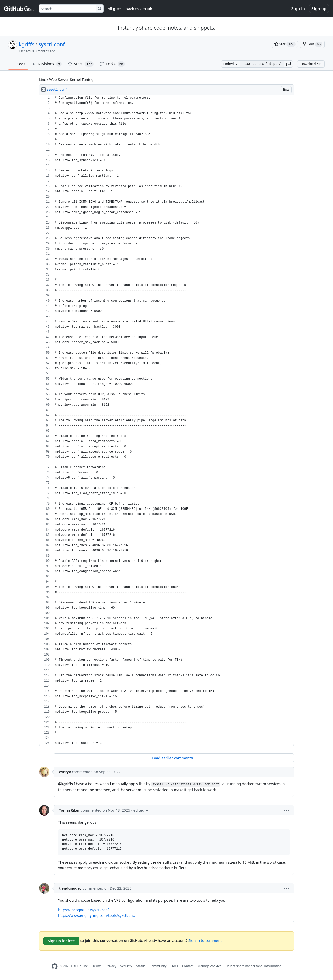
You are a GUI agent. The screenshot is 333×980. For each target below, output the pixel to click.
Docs (174, 966)
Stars (81, 64)
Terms (97, 966)
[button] (289, 64)
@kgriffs (65, 784)
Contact (188, 966)
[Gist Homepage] (19, 9)
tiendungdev (70, 888)
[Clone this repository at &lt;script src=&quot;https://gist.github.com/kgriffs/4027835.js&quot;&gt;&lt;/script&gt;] (262, 64)
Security (126, 966)
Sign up (319, 9)
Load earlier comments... (174, 758)
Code (18, 64)
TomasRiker (69, 810)
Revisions (47, 64)
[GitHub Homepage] (55, 966)
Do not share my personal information (254, 966)
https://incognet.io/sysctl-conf (84, 910)
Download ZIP (311, 64)
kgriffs (27, 44)
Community (158, 966)
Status (141, 966)
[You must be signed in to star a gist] (285, 44)
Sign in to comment (205, 941)
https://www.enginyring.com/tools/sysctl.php (97, 915)
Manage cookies (209, 966)
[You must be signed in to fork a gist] (312, 44)
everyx (65, 772)
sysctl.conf (52, 44)
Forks (112, 64)
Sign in (298, 9)
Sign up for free (61, 941)
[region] (166, 421)
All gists (115, 9)
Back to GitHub (139, 9)
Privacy (111, 966)
